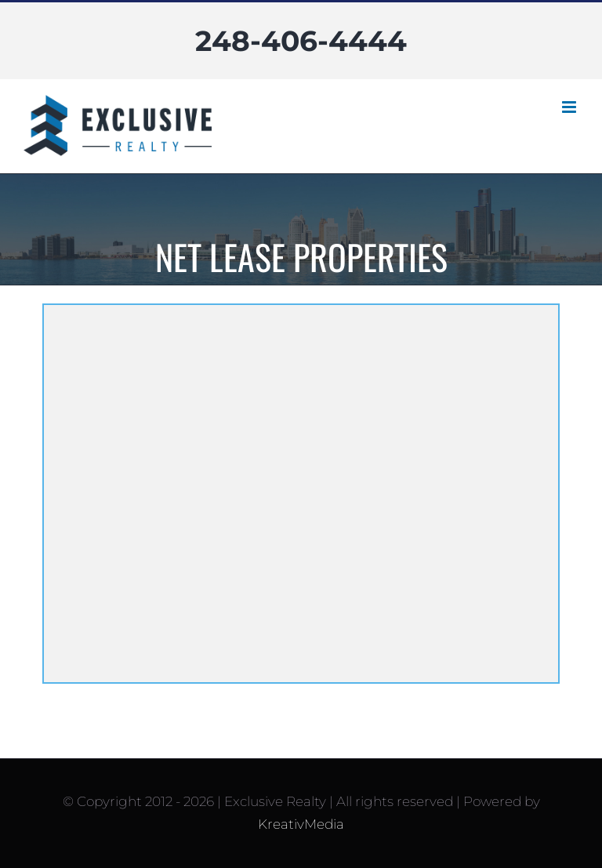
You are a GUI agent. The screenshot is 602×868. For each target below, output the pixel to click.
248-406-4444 (301, 41)
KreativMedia (301, 824)
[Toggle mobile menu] (570, 107)
